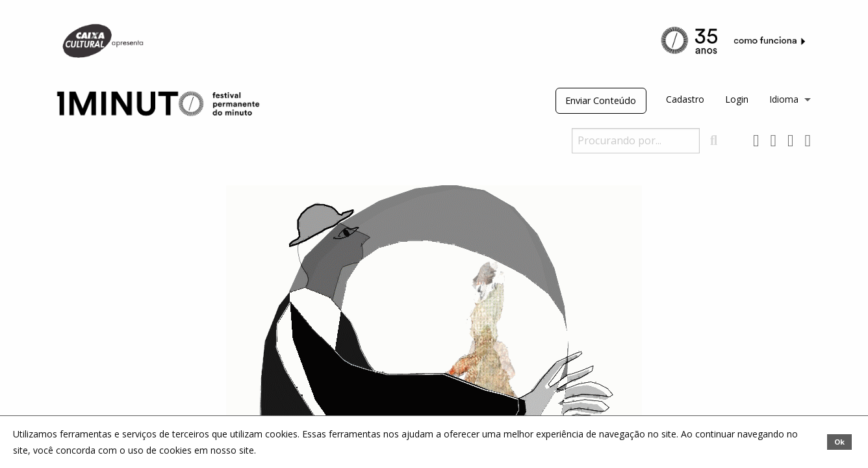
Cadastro (685, 99)
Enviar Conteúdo (601, 100)
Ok (839, 442)
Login (737, 99)
